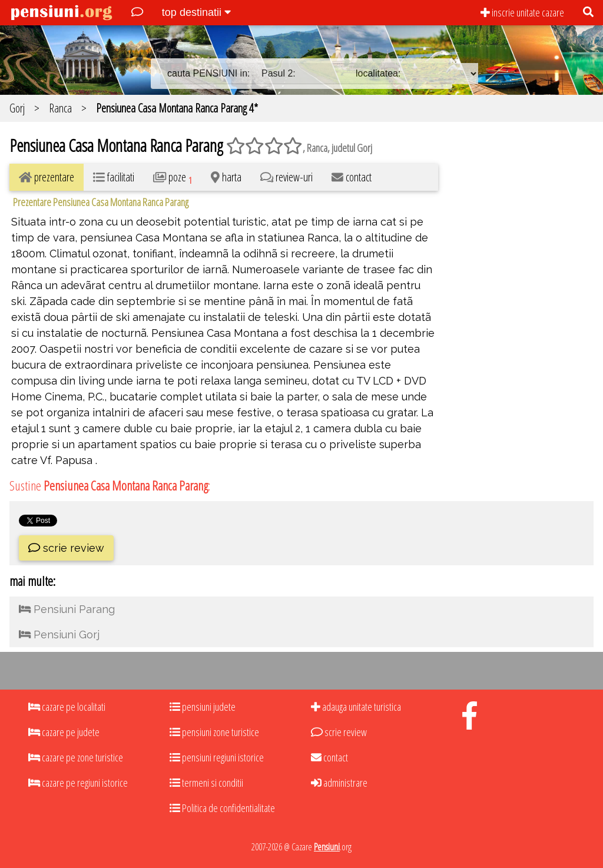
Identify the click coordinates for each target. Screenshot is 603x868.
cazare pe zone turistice (76, 757)
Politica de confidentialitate (222, 808)
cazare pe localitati (67, 707)
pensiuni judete (203, 707)
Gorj (17, 108)
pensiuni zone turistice (214, 732)
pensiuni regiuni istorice (217, 757)
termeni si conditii (206, 783)
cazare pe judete (64, 732)
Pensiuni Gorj (59, 635)
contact (329, 757)
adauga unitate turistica (356, 707)
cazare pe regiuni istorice (78, 783)
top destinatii (196, 12)
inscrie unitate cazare (522, 12)
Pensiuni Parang (67, 609)
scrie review (66, 548)
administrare (339, 783)
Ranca (60, 108)
